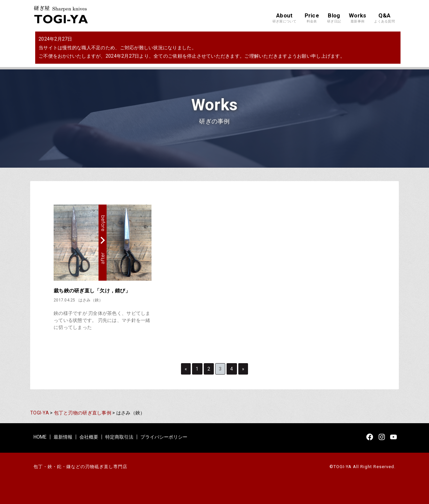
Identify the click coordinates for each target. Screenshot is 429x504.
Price (312, 18)
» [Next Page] (243, 369)
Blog (334, 18)
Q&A (384, 18)
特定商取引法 (119, 437)
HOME (40, 437)
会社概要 (89, 437)
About (285, 18)
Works (357, 18)
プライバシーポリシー (164, 437)
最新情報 (63, 437)
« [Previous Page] (186, 369)
